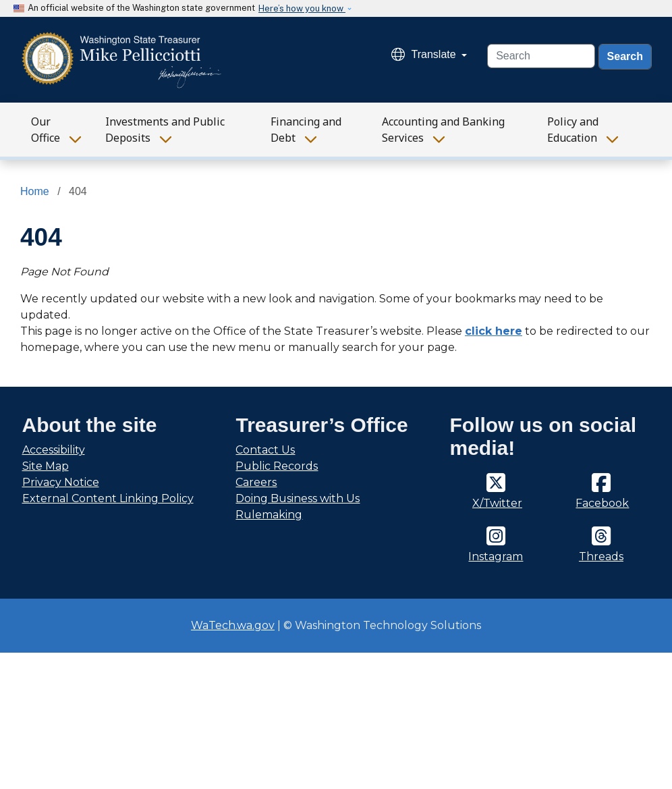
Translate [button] (425, 54)
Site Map (46, 466)
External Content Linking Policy (108, 498)
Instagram (496, 556)
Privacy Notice (61, 482)
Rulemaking (269, 515)
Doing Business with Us (298, 498)
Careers (256, 482)
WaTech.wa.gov (233, 625)
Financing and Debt (306, 130)
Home (35, 191)
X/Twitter (497, 503)
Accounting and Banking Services (443, 130)
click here (494, 331)
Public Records (277, 466)
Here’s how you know (302, 8)
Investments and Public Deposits (165, 130)
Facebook (602, 503)
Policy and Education (573, 130)
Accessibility (54, 450)
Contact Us (265, 450)
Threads (601, 556)
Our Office (46, 130)
